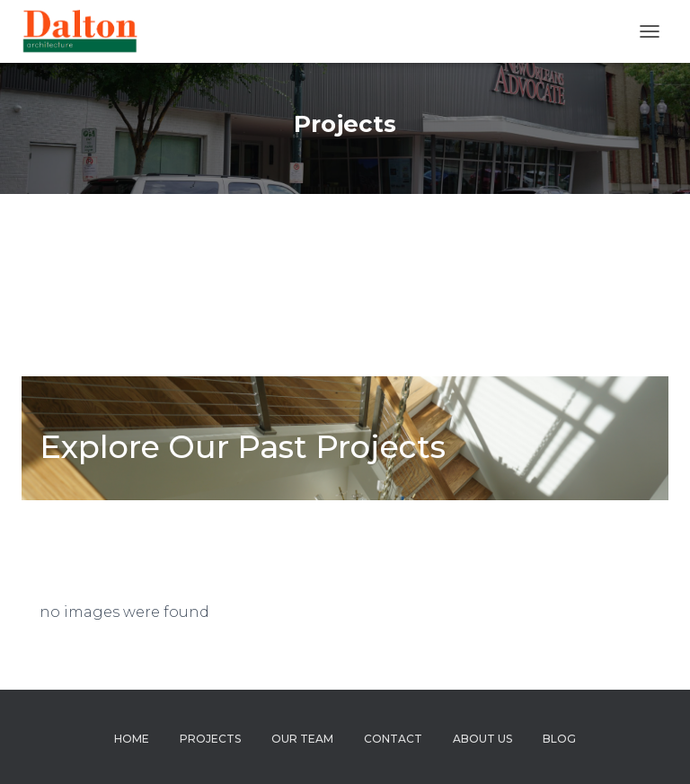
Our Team (302, 739)
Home (132, 739)
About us (482, 739)
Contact (393, 739)
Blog (559, 739)
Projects (210, 739)
